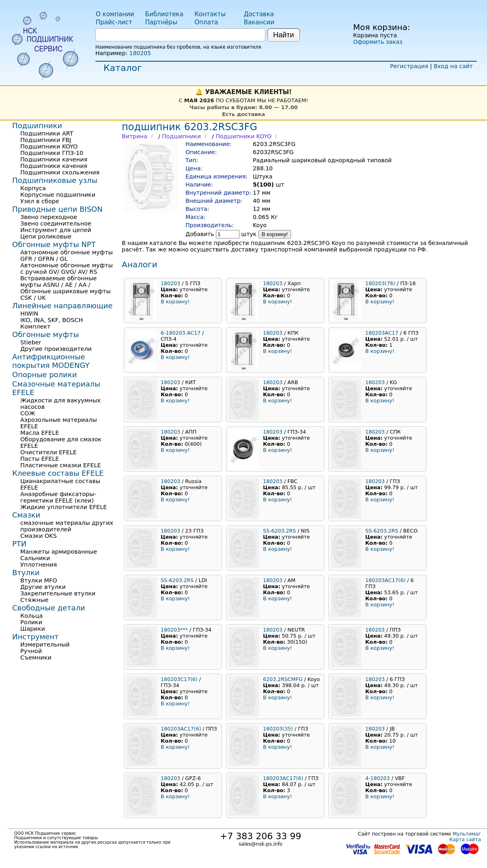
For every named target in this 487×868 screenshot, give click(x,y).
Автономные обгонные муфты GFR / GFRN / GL (67, 256)
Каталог (123, 68)
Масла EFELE (40, 433)
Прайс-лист (114, 22)
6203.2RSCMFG (283, 679)
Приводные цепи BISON (57, 209)
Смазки (26, 515)
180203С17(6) (179, 679)
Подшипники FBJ (46, 140)
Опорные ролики (44, 375)
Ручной (31, 651)
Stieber (31, 342)
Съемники (36, 657)
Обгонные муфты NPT (54, 244)
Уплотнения (39, 565)
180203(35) (278, 729)
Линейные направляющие (62, 306)
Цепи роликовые (46, 236)
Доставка (259, 14)
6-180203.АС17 (181, 333)
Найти (283, 35)
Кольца (31, 616)
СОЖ (28, 413)
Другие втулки (43, 587)
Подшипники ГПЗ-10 (52, 153)
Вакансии (259, 22)
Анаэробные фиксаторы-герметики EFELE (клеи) (58, 497)
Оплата (206, 22)
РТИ (19, 544)
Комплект (35, 327)
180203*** (174, 630)
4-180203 (378, 778)
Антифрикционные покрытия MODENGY (51, 361)
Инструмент (36, 637)
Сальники (35, 558)
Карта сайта (465, 840)
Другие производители (56, 349)
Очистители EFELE (48, 452)
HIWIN (29, 314)
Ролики (31, 622)
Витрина (135, 136)
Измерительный (45, 645)
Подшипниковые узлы (55, 180)
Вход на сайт (453, 66)
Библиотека (164, 14)
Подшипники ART (47, 133)
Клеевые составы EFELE (58, 473)
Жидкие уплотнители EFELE (64, 507)
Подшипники (181, 136)
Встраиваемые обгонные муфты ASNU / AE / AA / (58, 281)
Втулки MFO (39, 580)
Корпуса (33, 188)
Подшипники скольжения (60, 172)
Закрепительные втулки (58, 593)
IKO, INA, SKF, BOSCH (52, 320)
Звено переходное (49, 217)
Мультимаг (467, 834)
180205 (140, 53)
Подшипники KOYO (243, 136)
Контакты (210, 14)
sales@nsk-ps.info (261, 844)
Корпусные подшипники (58, 195)
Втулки (26, 573)
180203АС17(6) (385, 580)
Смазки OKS (39, 536)
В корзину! (275, 234)
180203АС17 (382, 333)
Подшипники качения (54, 159)
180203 (170, 283)
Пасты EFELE (40, 459)
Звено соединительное (56, 223)
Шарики (33, 629)
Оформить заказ (378, 42)
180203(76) (380, 283)
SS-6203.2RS (279, 531)
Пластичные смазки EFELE (61, 465)
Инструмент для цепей (56, 230)
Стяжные (34, 600)
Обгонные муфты (46, 334)
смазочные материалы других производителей (67, 526)
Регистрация (409, 66)
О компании (115, 14)
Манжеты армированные (59, 552)
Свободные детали (49, 608)
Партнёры (161, 22)
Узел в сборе (40, 201)
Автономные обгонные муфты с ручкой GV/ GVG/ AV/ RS (67, 269)
